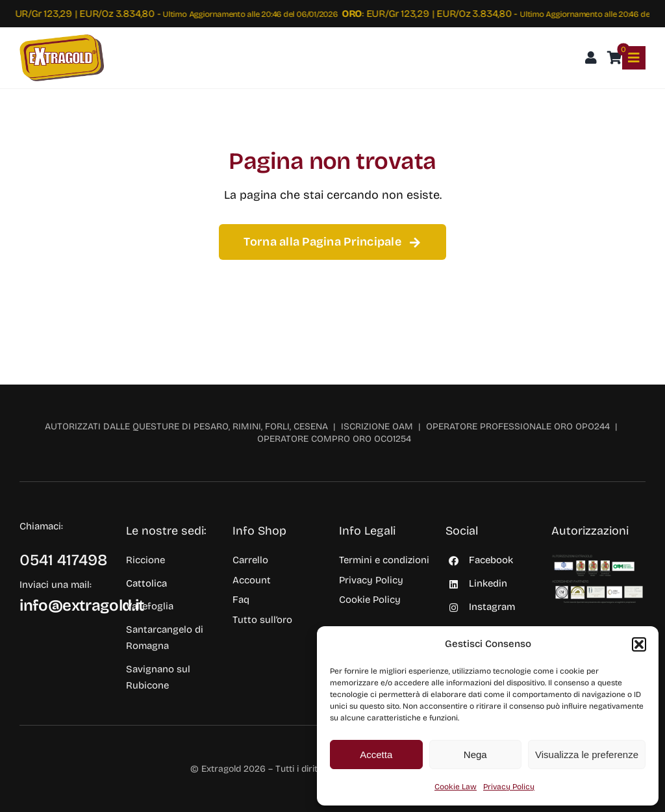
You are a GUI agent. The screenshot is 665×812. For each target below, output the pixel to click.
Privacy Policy (509, 787)
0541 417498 (64, 560)
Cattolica (146, 583)
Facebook (491, 560)
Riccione (145, 560)
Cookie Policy (370, 600)
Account (252, 580)
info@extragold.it (82, 605)
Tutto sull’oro (262, 620)
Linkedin (488, 583)
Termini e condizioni (384, 560)
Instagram (492, 607)
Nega (475, 755)
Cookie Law (456, 787)
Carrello (250, 560)
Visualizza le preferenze (587, 755)
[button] (639, 644)
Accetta (376, 755)
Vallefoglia (150, 606)
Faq (241, 600)
